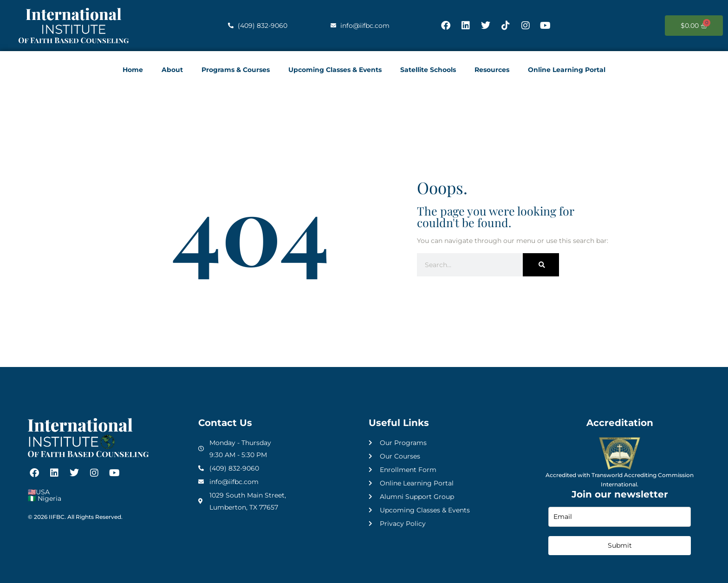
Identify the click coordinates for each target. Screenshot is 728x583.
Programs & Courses (236, 70)
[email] (620, 517)
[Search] (541, 265)
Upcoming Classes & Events (335, 70)
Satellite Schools (428, 70)
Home (133, 70)
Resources (492, 70)
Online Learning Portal (567, 70)
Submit (620, 545)
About (172, 70)
